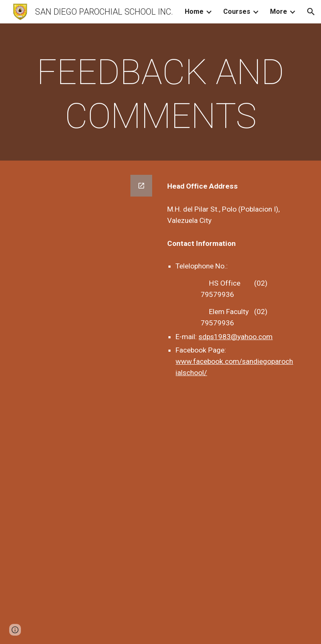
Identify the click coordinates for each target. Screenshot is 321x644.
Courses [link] (237, 11)
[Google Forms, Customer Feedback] (90, 404)
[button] (311, 12)
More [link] (279, 11)
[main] (160, 94)
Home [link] (194, 11)
